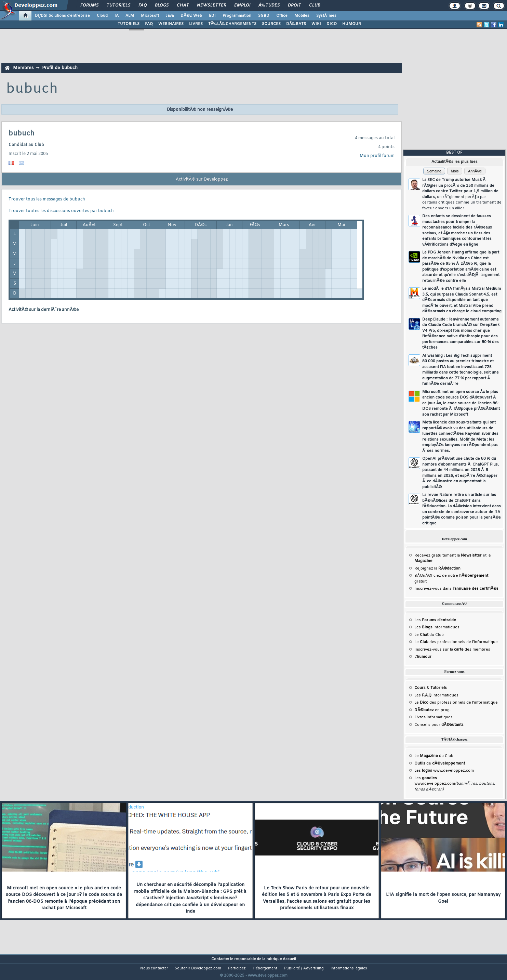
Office (282, 16)
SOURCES (271, 24)
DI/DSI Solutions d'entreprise (62, 16)
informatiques (433, 717)
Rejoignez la (437, 569)
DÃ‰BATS (296, 24)
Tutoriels (118, 5)
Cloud (102, 16)
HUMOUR (352, 24)
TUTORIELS (129, 24)
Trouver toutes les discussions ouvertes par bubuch (61, 211)
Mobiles (302, 16)
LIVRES (196, 24)
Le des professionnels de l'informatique (456, 642)
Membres (23, 68)
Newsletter (211, 5)
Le (421, 635)
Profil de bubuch (60, 68)
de (440, 763)
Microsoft (150, 16)
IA (117, 16)
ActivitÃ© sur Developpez (202, 180)
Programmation (237, 16)
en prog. (432, 710)
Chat (183, 5)
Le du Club (434, 756)
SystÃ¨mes (326, 16)
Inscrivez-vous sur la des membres (452, 650)
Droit (294, 5)
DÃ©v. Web (191, 16)
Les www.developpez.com (444, 771)
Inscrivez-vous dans (456, 589)
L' (423, 657)
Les (435, 620)
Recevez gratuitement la (448, 556)
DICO (332, 24)
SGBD (264, 16)
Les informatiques (437, 627)
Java (170, 16)
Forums (89, 5)
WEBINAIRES (171, 24)
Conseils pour (439, 725)
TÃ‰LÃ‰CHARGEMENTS (232, 24)
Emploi (242, 5)
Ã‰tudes (269, 5)
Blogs (162, 5)
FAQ (143, 5)
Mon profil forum (377, 156)
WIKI (316, 24)
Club (315, 5)
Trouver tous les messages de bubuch (47, 199)
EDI (212, 16)
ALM (130, 16)
